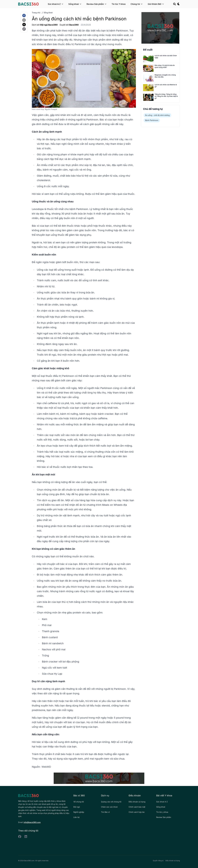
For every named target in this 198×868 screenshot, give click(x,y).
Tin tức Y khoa (119, 4)
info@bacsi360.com (32, 822)
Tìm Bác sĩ (105, 812)
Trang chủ (36, 13)
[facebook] (24, 16)
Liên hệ (76, 817)
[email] (24, 20)
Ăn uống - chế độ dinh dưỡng (157, 115)
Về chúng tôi (79, 802)
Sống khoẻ (75, 4)
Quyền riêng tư (158, 861)
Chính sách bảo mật (137, 807)
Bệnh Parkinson (152, 120)
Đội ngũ (77, 807)
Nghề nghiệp (79, 812)
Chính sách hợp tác (137, 812)
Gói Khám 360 (156, 4)
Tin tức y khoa (162, 812)
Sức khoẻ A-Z (56, 4)
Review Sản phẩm (97, 4)
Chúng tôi (137, 4)
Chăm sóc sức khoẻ (109, 807)
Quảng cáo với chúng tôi (111, 802)
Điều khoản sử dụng (137, 802)
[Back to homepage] (28, 4)
